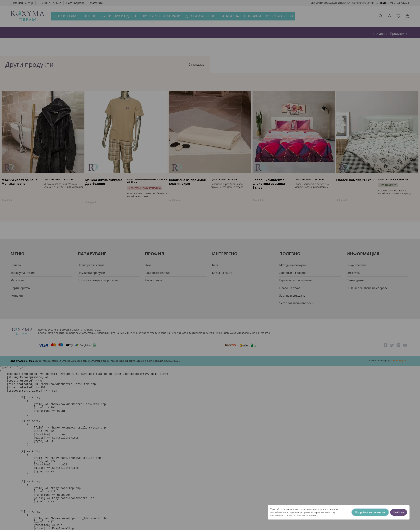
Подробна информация (370, 512)
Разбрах (399, 512)
